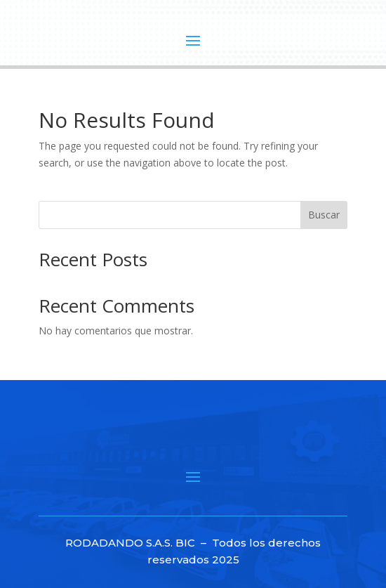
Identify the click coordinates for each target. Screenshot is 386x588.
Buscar (324, 215)
